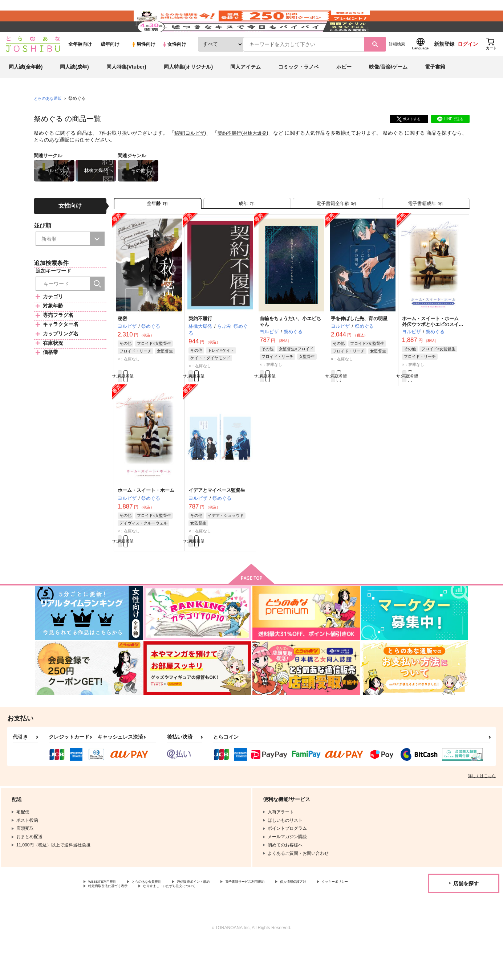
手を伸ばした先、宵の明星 (359, 347)
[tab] (247, 228)
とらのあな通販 (49, 120)
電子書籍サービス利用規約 (281, 919)
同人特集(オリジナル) (188, 89)
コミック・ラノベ (299, 89)
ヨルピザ (196, 155)
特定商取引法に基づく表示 (215, 925)
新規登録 (444, 66)
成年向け (110, 66)
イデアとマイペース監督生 (217, 522)
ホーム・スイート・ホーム (146, 522)
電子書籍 (435, 89)
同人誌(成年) (74, 89)
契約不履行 (232, 155)
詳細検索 (397, 66)
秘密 (179, 155)
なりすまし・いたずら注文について (292, 925)
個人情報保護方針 (106, 925)
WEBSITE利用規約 (107, 919)
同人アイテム (246, 89)
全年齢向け (80, 66)
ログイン (468, 66)
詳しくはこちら (482, 812)
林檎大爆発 (260, 155)
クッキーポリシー (156, 925)
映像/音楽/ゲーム (388, 89)
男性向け (143, 66)
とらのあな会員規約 (161, 919)
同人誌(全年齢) (26, 89)
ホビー (344, 89)
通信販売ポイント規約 (218, 919)
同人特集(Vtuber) (126, 89)
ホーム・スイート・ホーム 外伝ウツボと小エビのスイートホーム (433, 353)
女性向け (174, 66)
